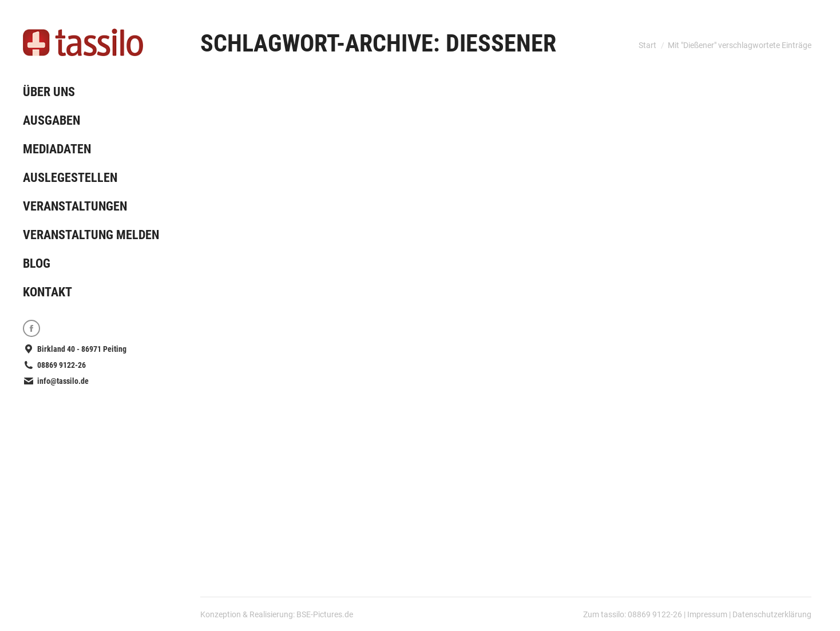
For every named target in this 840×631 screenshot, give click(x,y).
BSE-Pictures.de (325, 614)
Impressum (707, 614)
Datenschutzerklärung (772, 614)
